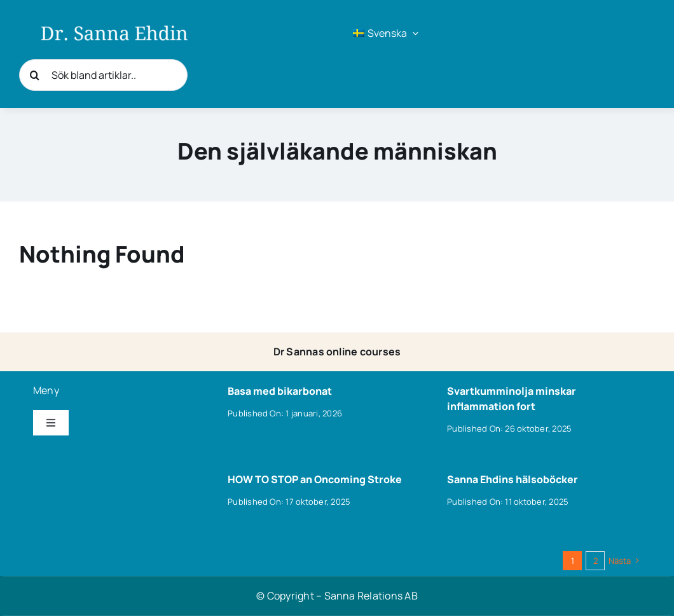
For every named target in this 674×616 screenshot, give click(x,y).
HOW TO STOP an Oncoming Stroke (315, 479)
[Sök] (35, 75)
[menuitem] (386, 33)
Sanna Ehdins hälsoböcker (512, 479)
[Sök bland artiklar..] (103, 75)
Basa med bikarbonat (280, 391)
